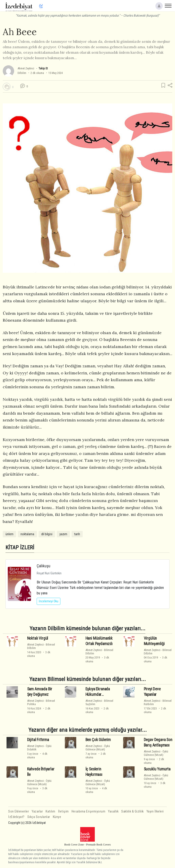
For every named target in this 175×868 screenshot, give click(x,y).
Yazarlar (37, 811)
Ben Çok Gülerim (98, 740)
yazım (63, 534)
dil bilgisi (47, 534)
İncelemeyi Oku (49, 601)
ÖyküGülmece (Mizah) (98, 748)
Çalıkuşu (44, 566)
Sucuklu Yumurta (157, 769)
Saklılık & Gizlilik (133, 811)
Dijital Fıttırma (38, 740)
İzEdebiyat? (16, 817)
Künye (57, 817)
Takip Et (43, 68)
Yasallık (113, 811)
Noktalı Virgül (38, 638)
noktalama (27, 534)
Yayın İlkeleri (155, 811)
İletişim (63, 811)
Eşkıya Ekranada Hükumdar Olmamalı (98, 694)
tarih (77, 534)
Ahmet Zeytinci (26, 68)
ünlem (9, 534)
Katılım (50, 811)
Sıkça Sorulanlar (39, 817)
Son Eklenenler (19, 811)
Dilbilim (22, 73)
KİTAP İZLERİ (20, 547)
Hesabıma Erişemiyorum (89, 811)
